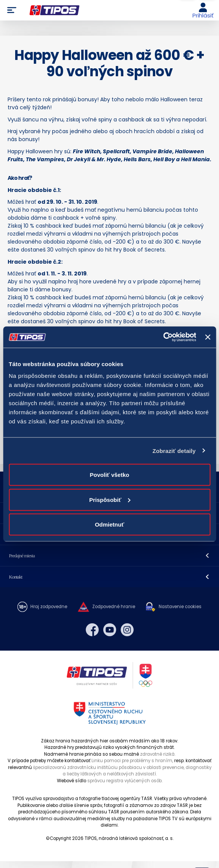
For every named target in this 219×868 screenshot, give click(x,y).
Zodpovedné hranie (114, 607)
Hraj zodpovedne (49, 607)
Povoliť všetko (110, 475)
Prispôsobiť (110, 499)
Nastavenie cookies (180, 607)
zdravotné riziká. (158, 754)
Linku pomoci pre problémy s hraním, (132, 761)
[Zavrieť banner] (208, 337)
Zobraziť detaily (174, 451)
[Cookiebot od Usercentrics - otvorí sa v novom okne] (163, 337)
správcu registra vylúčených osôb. (125, 781)
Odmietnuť (109, 524)
